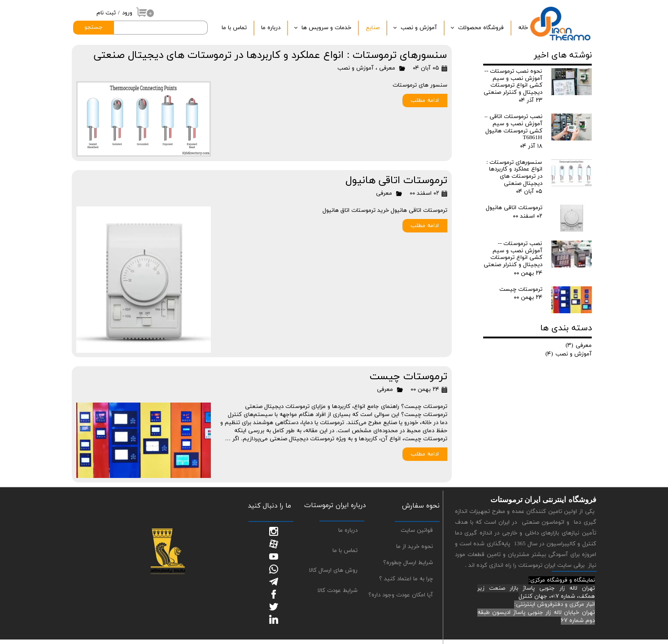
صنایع (373, 28)
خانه (523, 28)
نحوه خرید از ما (415, 547)
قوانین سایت (417, 530)
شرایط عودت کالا (338, 591)
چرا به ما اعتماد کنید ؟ (406, 579)
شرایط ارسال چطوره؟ (408, 563)
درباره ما (348, 530)
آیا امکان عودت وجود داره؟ (401, 595)
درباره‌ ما (271, 28)
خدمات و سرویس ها (326, 28)
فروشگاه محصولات (481, 28)
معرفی (387, 68)
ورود (127, 13)
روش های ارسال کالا (333, 570)
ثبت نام (106, 13)
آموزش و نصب (419, 28)
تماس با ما (234, 28)
